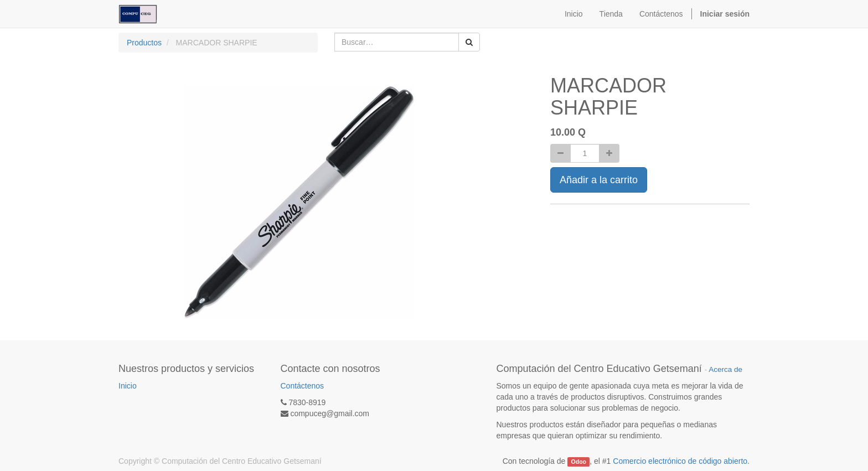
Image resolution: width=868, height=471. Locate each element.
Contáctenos (303, 386)
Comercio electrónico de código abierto (680, 461)
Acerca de (725, 369)
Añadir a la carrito (599, 180)
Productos (144, 43)
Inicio (128, 386)
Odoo (579, 462)
